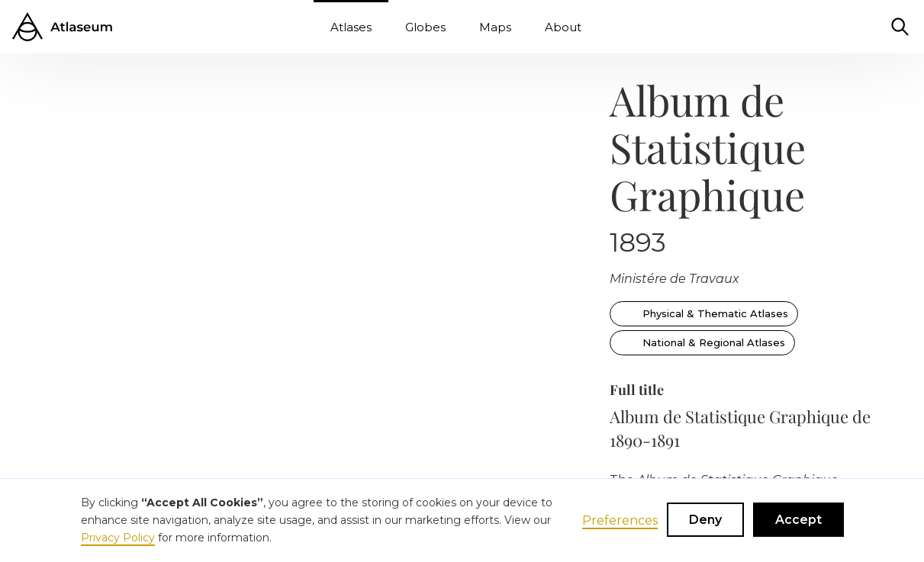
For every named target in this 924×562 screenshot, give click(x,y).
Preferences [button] (620, 520)
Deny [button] (705, 520)
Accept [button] (798, 520)
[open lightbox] (85, 94)
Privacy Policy (118, 538)
